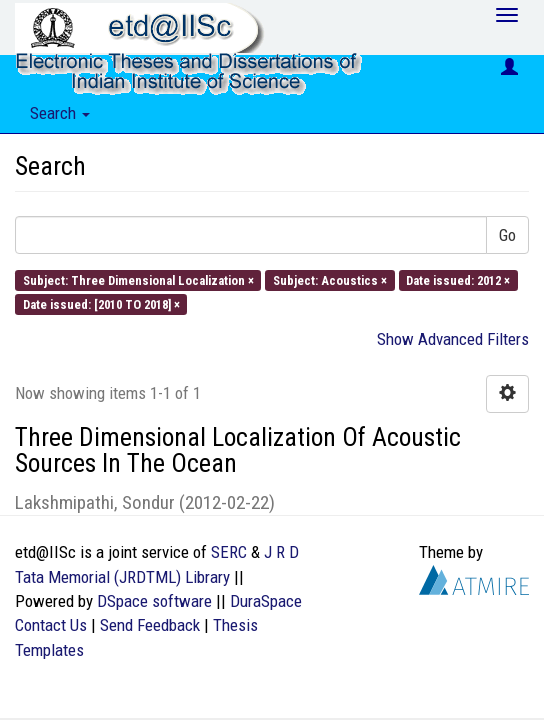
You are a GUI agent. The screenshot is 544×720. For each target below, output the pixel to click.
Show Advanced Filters (453, 339)
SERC (229, 552)
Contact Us (51, 625)
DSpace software (154, 601)
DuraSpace (266, 601)
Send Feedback (150, 625)
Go (507, 235)
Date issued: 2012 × (458, 279)
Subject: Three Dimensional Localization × (138, 279)
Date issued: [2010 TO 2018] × (101, 303)
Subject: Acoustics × (330, 279)
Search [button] (60, 113)
